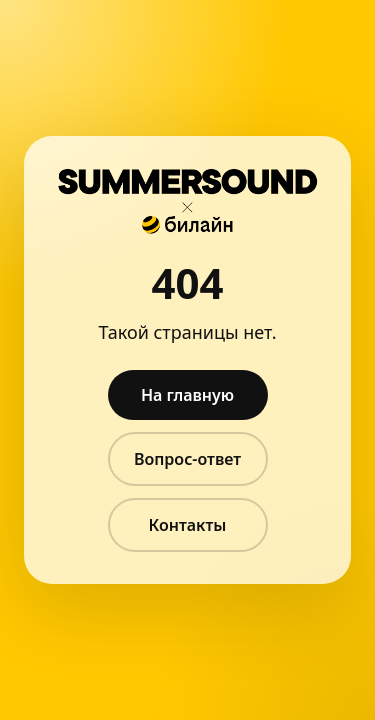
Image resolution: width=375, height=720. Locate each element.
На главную (187, 395)
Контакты (188, 525)
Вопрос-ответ (187, 459)
